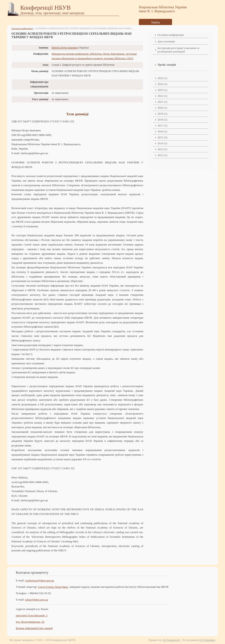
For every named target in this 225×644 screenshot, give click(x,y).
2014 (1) (162, 143)
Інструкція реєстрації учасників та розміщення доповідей (178, 50)
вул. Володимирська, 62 (30, 622)
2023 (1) (162, 90)
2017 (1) (162, 125)
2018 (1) (162, 120)
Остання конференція (171, 35)
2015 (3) (162, 137)
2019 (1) (162, 114)
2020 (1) (162, 108)
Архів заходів (167, 65)
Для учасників (166, 41)
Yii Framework (171, 640)
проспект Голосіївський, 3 (32, 615)
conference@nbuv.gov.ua (40, 580)
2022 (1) (162, 96)
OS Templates (207, 640)
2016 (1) (162, 131)
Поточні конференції (22, 28)
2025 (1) (162, 78)
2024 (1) (162, 84)
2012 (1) (162, 155)
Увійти (156, 23)
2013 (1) (162, 149)
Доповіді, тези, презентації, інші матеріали (52, 13)
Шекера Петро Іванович (65, 48)
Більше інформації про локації (34, 628)
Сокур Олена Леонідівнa (53, 587)
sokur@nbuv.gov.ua (36, 600)
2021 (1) (162, 102)
